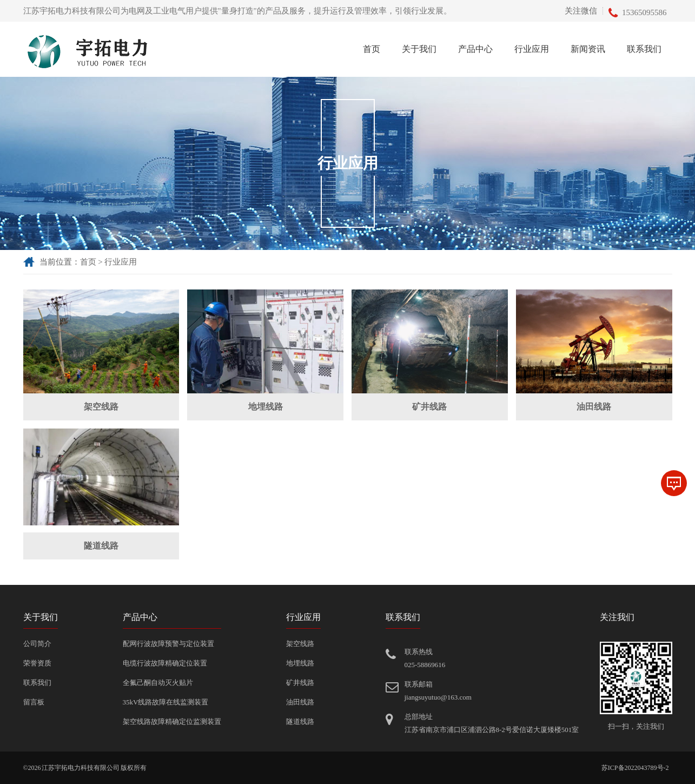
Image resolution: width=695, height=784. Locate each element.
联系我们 (644, 49)
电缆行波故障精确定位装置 (165, 663)
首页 (372, 49)
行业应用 (532, 49)
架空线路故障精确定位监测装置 (172, 722)
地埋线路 (266, 407)
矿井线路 (429, 407)
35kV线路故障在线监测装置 (166, 702)
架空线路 (101, 407)
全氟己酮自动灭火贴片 (158, 683)
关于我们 (419, 49)
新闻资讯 (588, 49)
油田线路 (594, 407)
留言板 (34, 702)
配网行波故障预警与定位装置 (168, 644)
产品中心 (475, 49)
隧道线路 (101, 546)
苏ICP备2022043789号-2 (635, 768)
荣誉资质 (37, 663)
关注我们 (617, 617)
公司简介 (37, 644)
